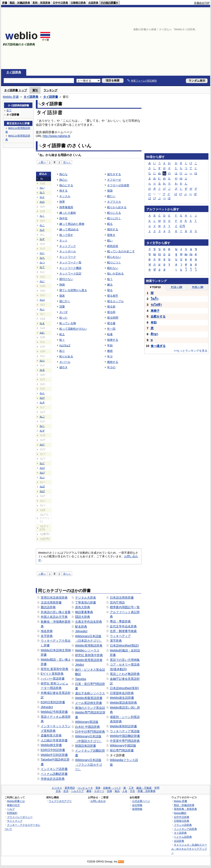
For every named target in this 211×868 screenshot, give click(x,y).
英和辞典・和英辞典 (185, 809)
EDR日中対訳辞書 (53, 750)
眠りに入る (114, 213)
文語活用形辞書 (51, 602)
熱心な (63, 174)
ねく (42, 216)
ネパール (65, 362)
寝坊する (113, 229)
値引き (63, 367)
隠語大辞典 (83, 617)
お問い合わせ (98, 801)
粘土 (62, 334)
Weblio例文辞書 (51, 745)
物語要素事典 (84, 612)
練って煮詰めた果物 (72, 224)
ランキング (50, 90)
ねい (42, 188)
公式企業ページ (141, 801)
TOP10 (155, 287)
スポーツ (99, 791)
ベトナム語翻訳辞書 (54, 774)
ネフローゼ (114, 180)
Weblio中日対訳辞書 (54, 755)
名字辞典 (47, 636)
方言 (132, 791)
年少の (111, 367)
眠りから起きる (117, 207)
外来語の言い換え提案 (56, 612)
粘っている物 (68, 323)
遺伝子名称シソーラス (90, 693)
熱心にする (66, 185)
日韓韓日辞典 (78, 3)
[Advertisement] (164, 38)
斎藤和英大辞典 (51, 735)
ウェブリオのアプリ (60, 801)
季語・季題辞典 (120, 621)
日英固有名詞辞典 (122, 693)
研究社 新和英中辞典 (89, 655)
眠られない (114, 257)
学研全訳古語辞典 (53, 779)
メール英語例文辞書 (89, 703)
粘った (63, 318)
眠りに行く (114, 218)
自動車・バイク (112, 788)
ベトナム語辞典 (183, 837)
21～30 (197, 287)
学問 (157, 788)
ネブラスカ (114, 202)
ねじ (42, 426)
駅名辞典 (81, 627)
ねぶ (42, 477)
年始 (110, 345)
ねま (42, 323)
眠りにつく (114, 262)
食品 (117, 791)
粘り (62, 351)
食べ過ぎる (158, 346)
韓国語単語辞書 (86, 746)
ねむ (42, 333)
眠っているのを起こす (121, 251)
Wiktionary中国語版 (123, 745)
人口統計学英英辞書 (54, 740)
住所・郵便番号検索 (123, 631)
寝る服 (111, 323)
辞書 (5, 3)
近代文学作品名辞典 (123, 626)
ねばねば (65, 345)
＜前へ (42, 162)
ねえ (42, 197)
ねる (42, 370)
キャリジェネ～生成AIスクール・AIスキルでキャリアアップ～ (189, 849)
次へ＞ (67, 162)
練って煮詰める (69, 229)
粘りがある (66, 356)
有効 (154, 322)
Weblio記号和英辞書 (54, 712)
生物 (109, 791)
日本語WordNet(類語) (124, 646)
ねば (42, 468)
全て (9, 110)
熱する (63, 191)
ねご (42, 417)
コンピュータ (85, 788)
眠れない (113, 268)
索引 (35, 90)
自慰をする (158, 316)
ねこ (42, 225)
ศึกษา (154, 334)
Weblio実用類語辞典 (89, 646)
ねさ (42, 230)
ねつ (42, 263)
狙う (110, 279)
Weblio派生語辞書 (122, 698)
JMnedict (47, 707)
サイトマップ (15, 821)
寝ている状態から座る (73, 290)
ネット (63, 240)
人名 (125, 791)
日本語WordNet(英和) (124, 688)
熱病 (62, 285)
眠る (110, 224)
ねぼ (42, 487)
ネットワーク (68, 257)
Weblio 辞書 (11, 97)
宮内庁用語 (117, 602)
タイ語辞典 (14, 72)
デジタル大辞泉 (86, 598)
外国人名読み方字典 (54, 617)
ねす (42, 239)
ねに (42, 281)
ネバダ (63, 312)
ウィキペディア (120, 636)
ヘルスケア (77, 791)
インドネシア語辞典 (185, 829)
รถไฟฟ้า (156, 305)
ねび (42, 473)
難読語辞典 (48, 607)
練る (110, 285)
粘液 (110, 334)
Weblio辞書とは (16, 801)
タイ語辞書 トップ (16, 90)
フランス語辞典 (183, 825)
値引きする (114, 174)
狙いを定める (115, 274)
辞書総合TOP (202, 3)
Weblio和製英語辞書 (89, 698)
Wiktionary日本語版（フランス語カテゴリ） (89, 765)
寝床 (62, 296)
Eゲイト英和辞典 (52, 674)
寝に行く (65, 301)
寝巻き (111, 235)
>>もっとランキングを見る (191, 351)
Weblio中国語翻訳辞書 (125, 736)
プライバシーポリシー (20, 817)
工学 (131, 788)
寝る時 (111, 312)
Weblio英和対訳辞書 (124, 726)
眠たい (111, 196)
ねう (42, 192)
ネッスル (65, 196)
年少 (110, 356)
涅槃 (62, 307)
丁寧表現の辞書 (86, 602)
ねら (42, 361)
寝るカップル (115, 301)
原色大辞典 (83, 607)
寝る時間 (113, 318)
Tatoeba (81, 679)
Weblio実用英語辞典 (89, 660)
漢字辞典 (116, 641)
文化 (58, 791)
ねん (42, 393)
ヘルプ (11, 809)
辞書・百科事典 (147, 791)
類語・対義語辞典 (20, 3)
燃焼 (110, 351)
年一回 (111, 329)
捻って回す (66, 235)
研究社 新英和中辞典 (55, 669)
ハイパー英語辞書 (53, 679)
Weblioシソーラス (87, 650)
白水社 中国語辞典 (87, 727)
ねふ (42, 309)
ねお (42, 202)
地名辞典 (47, 631)
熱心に (63, 180)
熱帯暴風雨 (66, 207)
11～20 (176, 287)
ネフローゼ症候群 (118, 185)
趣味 (89, 791)
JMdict (80, 665)
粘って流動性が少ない (73, 329)
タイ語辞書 (51, 97)
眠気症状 (113, 246)
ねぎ (42, 403)
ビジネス (57, 788)
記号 (182, 226)
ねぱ (42, 491)
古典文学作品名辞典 (89, 622)
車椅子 (155, 311)
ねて (42, 267)
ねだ (42, 445)
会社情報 (137, 805)
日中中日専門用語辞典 (90, 732)
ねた (42, 253)
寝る (110, 290)
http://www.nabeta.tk (57, 136)
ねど (42, 463)
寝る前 (111, 307)
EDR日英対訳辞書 (53, 702)
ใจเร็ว (154, 299)
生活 (66, 791)
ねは (42, 300)
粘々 (62, 340)
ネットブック (68, 246)
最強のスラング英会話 (90, 708)
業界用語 (70, 788)
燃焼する (113, 362)
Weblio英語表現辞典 (124, 703)
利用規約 (12, 813)
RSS (121, 862)
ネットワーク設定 (70, 274)
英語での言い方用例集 (125, 660)
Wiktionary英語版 (87, 722)
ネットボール (68, 251)
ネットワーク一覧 (70, 262)
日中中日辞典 (60, 3)
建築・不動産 (144, 788)
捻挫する (113, 340)
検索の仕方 (13, 805)
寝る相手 (113, 296)
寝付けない (66, 279)
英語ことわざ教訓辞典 (125, 674)
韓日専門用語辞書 (122, 750)
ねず (42, 431)
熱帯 (62, 202)
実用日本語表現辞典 (54, 598)
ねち (42, 258)
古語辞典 (93, 3)
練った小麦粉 (68, 213)
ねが (42, 398)
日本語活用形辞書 (122, 598)
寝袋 (110, 191)
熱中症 (63, 218)
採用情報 (137, 809)
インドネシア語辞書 (54, 769)
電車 (98, 788)
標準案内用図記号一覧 (125, 607)
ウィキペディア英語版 (125, 731)
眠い (110, 240)
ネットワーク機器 (70, 268)
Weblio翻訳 (180, 813)
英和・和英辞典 (41, 3)
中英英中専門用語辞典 (125, 741)
